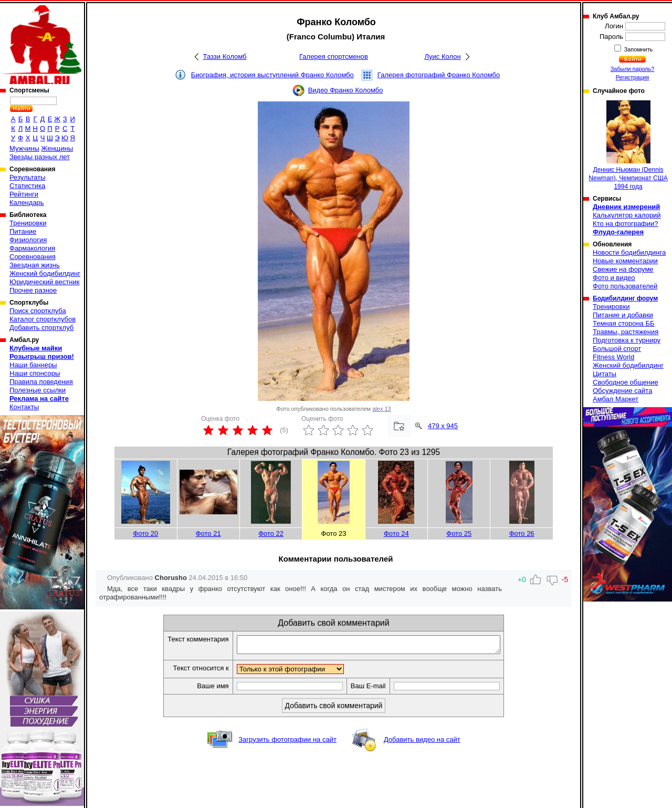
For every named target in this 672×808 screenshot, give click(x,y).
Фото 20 (145, 534)
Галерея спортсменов (334, 56)
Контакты (24, 407)
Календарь (27, 203)
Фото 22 (271, 534)
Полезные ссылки (38, 390)
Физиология (28, 240)
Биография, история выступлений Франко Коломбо (272, 75)
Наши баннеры (33, 365)
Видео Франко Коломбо (346, 90)
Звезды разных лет (40, 157)
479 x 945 (443, 426)
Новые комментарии (625, 261)
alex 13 (381, 409)
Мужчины (24, 148)
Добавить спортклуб (41, 328)
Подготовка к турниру (627, 340)
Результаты (27, 177)
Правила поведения (41, 382)
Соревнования (33, 257)
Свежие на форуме (623, 269)
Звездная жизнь (35, 265)
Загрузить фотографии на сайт (287, 743)
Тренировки (28, 223)
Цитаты (605, 374)
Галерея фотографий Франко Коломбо (439, 75)
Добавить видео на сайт (422, 743)
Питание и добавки (623, 315)
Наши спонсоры (35, 373)
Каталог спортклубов (43, 319)
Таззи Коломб (225, 56)
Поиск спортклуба (38, 311)
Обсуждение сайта (622, 391)
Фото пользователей (625, 286)
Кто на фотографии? (626, 224)
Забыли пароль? (633, 69)
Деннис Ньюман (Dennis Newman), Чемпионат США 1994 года (628, 145)
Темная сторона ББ (624, 323)
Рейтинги (24, 194)
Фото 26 (522, 534)
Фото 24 (396, 534)
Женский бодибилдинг (45, 273)
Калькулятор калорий (627, 215)
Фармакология (32, 248)
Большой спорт (617, 349)
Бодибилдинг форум (625, 298)
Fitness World (613, 357)
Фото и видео (614, 278)
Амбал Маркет (616, 399)
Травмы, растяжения (626, 332)
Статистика (27, 186)
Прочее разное (33, 290)
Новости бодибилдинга (629, 252)
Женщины (57, 148)
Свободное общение (626, 382)
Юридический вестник (44, 282)
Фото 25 (459, 534)
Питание (23, 231)
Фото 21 (208, 534)
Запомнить (638, 49)
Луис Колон (442, 56)
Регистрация (632, 77)
